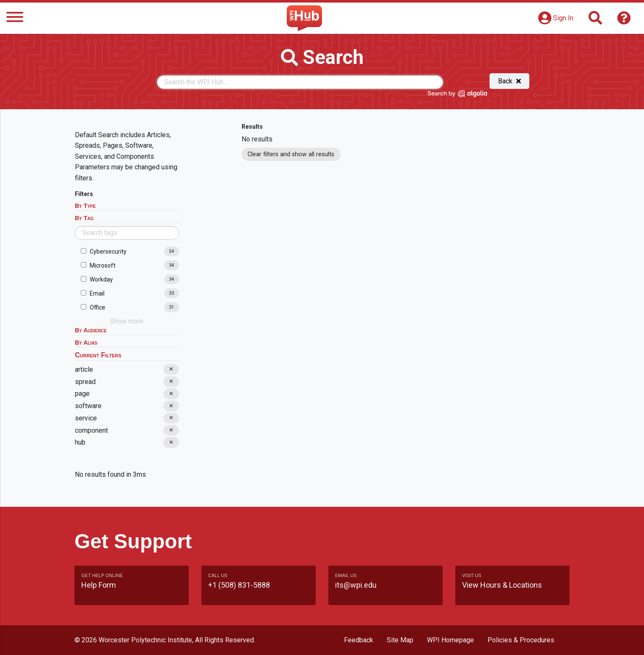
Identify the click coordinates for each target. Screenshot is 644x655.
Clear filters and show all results (291, 154)
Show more (127, 321)
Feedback (359, 640)
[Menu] (15, 18)
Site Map (400, 640)
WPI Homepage (450, 640)
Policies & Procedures (521, 640)
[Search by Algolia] (457, 95)
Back (509, 81)
